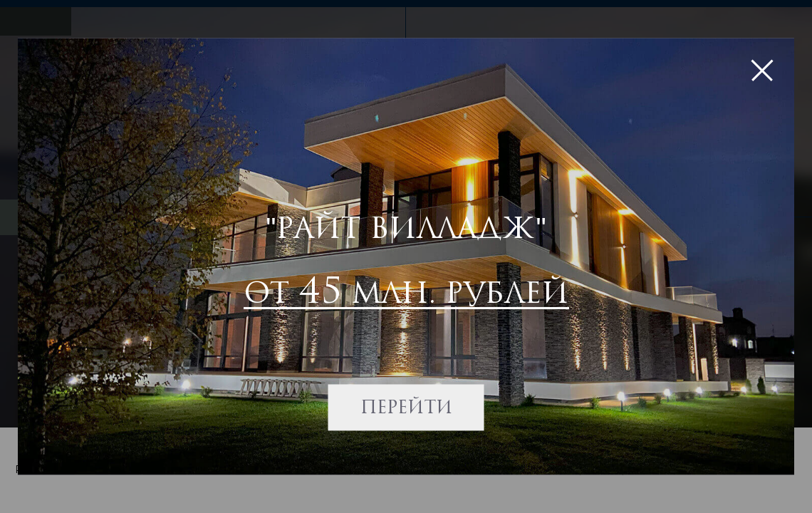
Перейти (406, 408)
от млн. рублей (406, 289)
